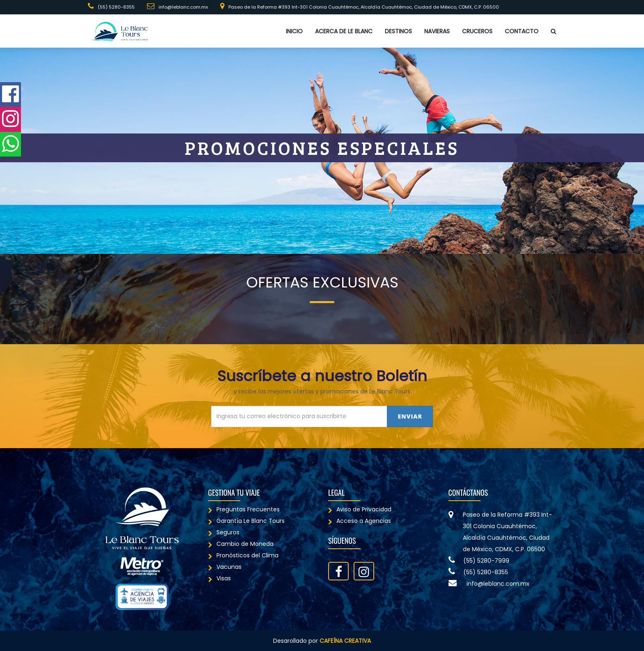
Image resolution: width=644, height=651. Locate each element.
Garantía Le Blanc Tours (246, 521)
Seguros (224, 532)
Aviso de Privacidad (360, 509)
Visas (220, 578)
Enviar (410, 416)
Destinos (398, 31)
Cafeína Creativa (345, 641)
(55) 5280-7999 (479, 561)
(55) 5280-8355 (111, 6)
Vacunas (225, 567)
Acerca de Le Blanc (344, 31)
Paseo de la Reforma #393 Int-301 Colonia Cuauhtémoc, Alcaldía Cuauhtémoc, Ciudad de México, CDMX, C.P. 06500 (360, 6)
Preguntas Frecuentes (244, 509)
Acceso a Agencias (360, 521)
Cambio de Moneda (241, 544)
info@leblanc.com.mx (177, 6)
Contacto (522, 31)
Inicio (294, 31)
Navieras (437, 31)
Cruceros (477, 31)
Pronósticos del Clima (243, 555)
